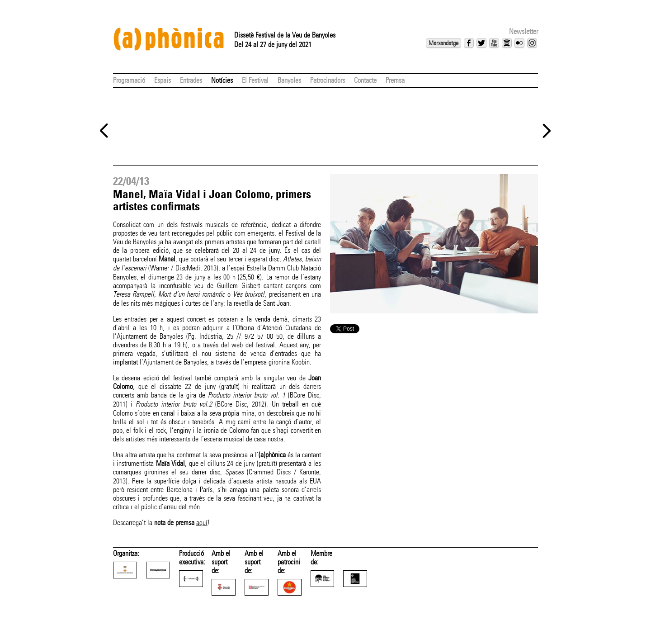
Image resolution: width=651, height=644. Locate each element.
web (237, 345)
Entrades (191, 80)
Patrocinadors (328, 80)
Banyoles (289, 80)
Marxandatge (443, 43)
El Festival (255, 80)
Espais (163, 80)
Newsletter (524, 31)
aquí (202, 523)
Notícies (222, 80)
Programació (129, 80)
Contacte (365, 80)
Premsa (395, 80)
